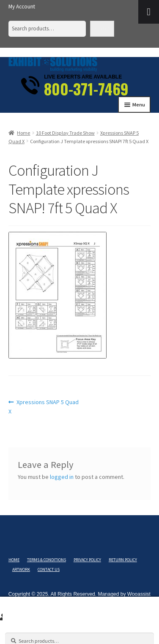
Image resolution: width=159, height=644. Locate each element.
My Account (22, 7)
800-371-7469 (86, 89)
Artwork (21, 569)
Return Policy (123, 560)
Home (23, 133)
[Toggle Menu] (149, 12)
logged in (62, 477)
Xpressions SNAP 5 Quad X (44, 406)
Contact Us (49, 569)
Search (102, 29)
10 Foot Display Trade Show (65, 133)
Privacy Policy (87, 560)
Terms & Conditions (47, 560)
